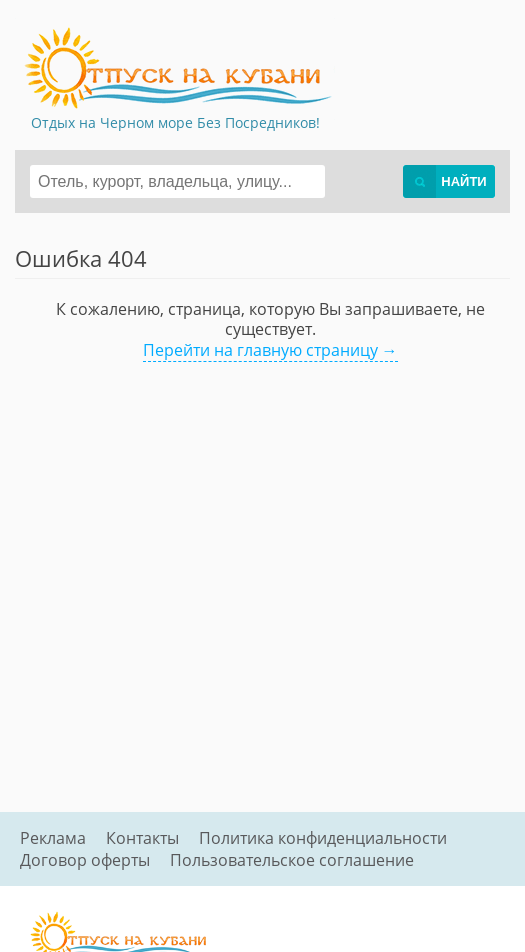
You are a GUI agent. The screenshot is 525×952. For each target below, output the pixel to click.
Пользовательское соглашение (292, 860)
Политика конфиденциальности (323, 838)
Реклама (53, 838)
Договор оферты (85, 860)
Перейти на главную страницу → (270, 350)
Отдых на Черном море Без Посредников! (175, 122)
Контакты (142, 838)
